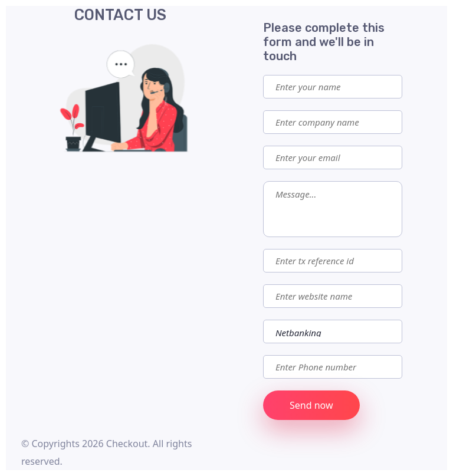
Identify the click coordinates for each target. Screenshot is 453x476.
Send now (311, 405)
